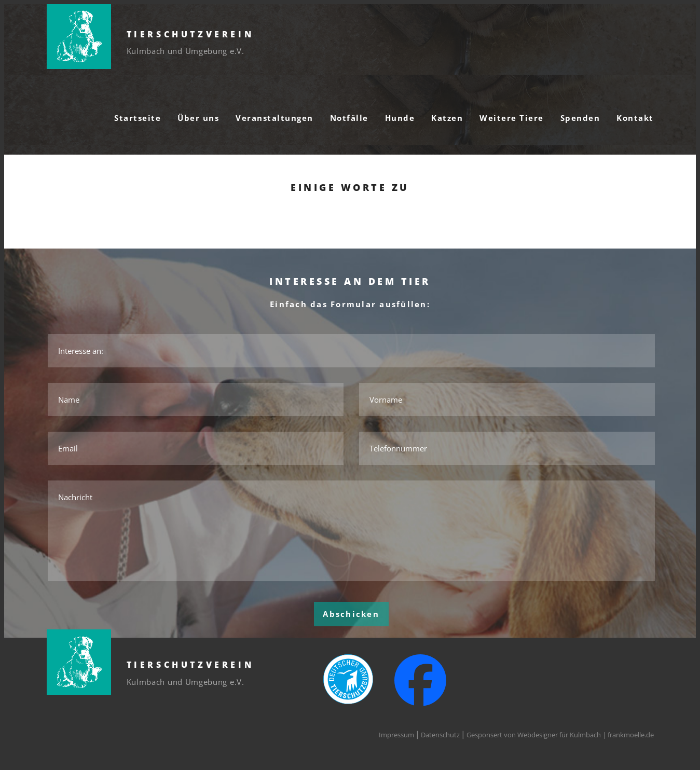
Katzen (447, 118)
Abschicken (351, 614)
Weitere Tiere (512, 118)
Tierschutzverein (190, 34)
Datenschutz (440, 735)
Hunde (400, 118)
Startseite (138, 118)
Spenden (580, 118)
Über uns (198, 118)
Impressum (396, 735)
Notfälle (349, 118)
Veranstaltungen (274, 118)
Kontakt (635, 118)
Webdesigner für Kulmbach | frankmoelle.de (586, 735)
